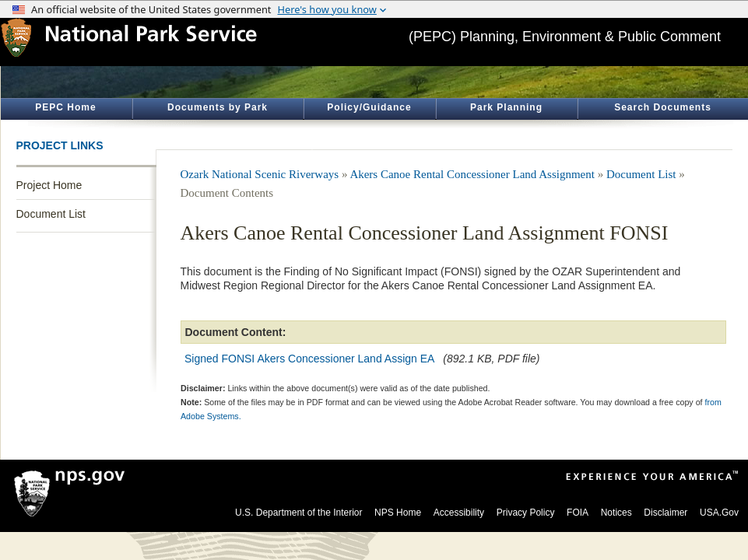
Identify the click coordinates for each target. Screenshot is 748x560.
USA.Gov (719, 513)
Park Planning (506, 107)
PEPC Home (65, 107)
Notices (616, 513)
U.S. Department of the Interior (298, 513)
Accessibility (459, 513)
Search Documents (663, 107)
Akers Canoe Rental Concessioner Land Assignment (473, 174)
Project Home (49, 185)
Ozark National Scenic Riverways (260, 174)
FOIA (578, 513)
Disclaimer (665, 513)
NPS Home (398, 513)
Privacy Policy (526, 513)
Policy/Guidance (369, 107)
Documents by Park (218, 107)
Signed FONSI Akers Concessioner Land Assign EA (309, 359)
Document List (51, 214)
